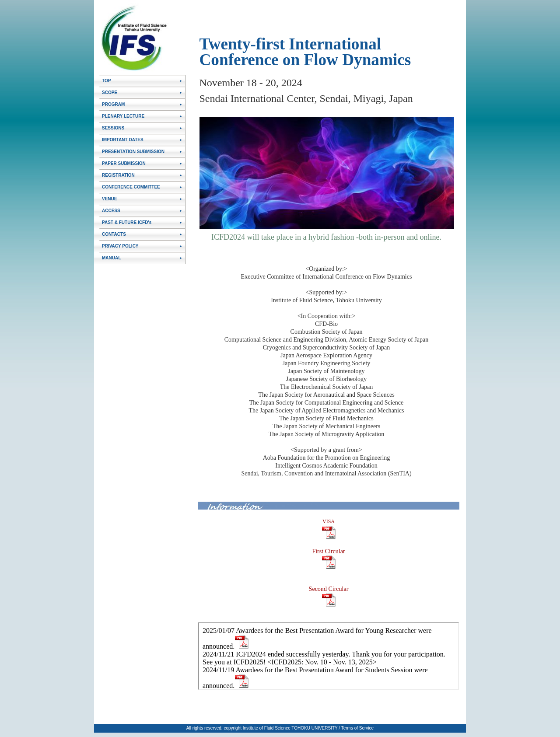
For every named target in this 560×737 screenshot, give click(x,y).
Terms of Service (357, 728)
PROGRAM (113, 104)
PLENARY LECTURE (123, 116)
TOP (106, 81)
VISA (329, 521)
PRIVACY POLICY (120, 246)
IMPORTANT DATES (123, 140)
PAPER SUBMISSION (124, 163)
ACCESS (111, 211)
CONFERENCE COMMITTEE (131, 187)
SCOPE (110, 93)
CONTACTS (114, 234)
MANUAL (111, 258)
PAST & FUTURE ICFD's (127, 222)
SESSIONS (113, 128)
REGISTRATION (118, 175)
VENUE (109, 199)
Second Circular (329, 589)
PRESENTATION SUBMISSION (133, 152)
